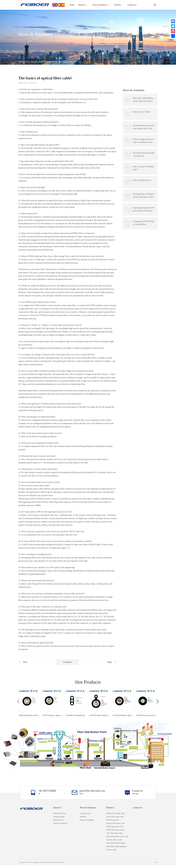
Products (110, 810)
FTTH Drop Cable (113, 823)
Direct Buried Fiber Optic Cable (117, 839)
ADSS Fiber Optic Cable (115, 829)
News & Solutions (31, 62)
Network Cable (112, 852)
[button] (158, 702)
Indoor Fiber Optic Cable (115, 819)
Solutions (83, 819)
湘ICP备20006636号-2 (52, 865)
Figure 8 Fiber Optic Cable (116, 826)
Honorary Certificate (60, 826)
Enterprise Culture (59, 816)
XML (156, 865)
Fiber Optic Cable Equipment (116, 849)
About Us (57, 810)
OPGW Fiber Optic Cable (115, 833)
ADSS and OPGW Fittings (116, 846)
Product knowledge (46, 62)
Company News (85, 816)
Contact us (138, 810)
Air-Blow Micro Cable (114, 843)
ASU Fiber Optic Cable (114, 836)
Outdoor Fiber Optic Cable (115, 816)
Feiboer (62, 865)
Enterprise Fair (58, 823)
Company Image (59, 819)
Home (20, 62)
